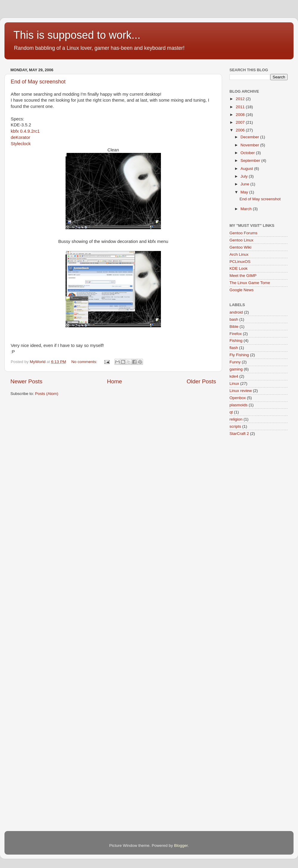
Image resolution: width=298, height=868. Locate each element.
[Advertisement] (119, 419)
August (247, 169)
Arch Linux (239, 254)
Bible (234, 327)
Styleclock (21, 144)
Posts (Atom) (47, 394)
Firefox (236, 334)
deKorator (20, 137)
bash (234, 319)
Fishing (236, 341)
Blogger (181, 845)
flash (234, 348)
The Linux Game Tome (250, 283)
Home (114, 381)
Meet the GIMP (243, 276)
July (245, 176)
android (236, 312)
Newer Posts (26, 381)
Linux (234, 383)
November (250, 145)
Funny (235, 362)
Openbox (238, 398)
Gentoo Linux (241, 240)
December (250, 137)
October (248, 153)
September (251, 161)
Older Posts (201, 381)
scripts (235, 426)
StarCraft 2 (239, 434)
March (247, 209)
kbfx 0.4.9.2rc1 (25, 131)
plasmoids (239, 405)
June (245, 184)
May (245, 192)
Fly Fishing (239, 355)
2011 (241, 107)
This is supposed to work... (77, 35)
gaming (236, 369)
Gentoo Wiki (240, 247)
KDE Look (239, 268)
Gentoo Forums (243, 233)
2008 (241, 115)
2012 (241, 99)
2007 (241, 122)
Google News (242, 290)
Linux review (241, 391)
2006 (241, 130)
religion (236, 419)
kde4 (234, 376)
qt (231, 412)
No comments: (85, 362)
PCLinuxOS (240, 262)
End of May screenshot (38, 82)
